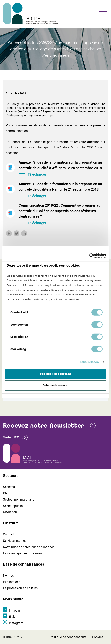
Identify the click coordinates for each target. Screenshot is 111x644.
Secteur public (13, 506)
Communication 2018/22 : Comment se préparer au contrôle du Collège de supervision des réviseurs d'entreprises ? (62, 214)
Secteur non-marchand (19, 500)
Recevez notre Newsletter (44, 425)
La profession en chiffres (20, 588)
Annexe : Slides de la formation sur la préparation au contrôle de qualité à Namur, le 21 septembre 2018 (62, 190)
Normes (8, 576)
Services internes (15, 541)
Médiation (10, 512)
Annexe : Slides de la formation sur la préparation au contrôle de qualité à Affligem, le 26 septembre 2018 (62, 169)
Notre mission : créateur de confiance (29, 547)
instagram (16, 623)
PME (6, 493)
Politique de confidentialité (68, 637)
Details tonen (89, 362)
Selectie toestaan (56, 385)
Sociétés (9, 487)
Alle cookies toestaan (56, 374)
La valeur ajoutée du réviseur (23, 553)
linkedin (14, 610)
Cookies (98, 637)
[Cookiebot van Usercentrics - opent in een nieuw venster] (89, 256)
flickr (12, 617)
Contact (8, 534)
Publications (12, 582)
